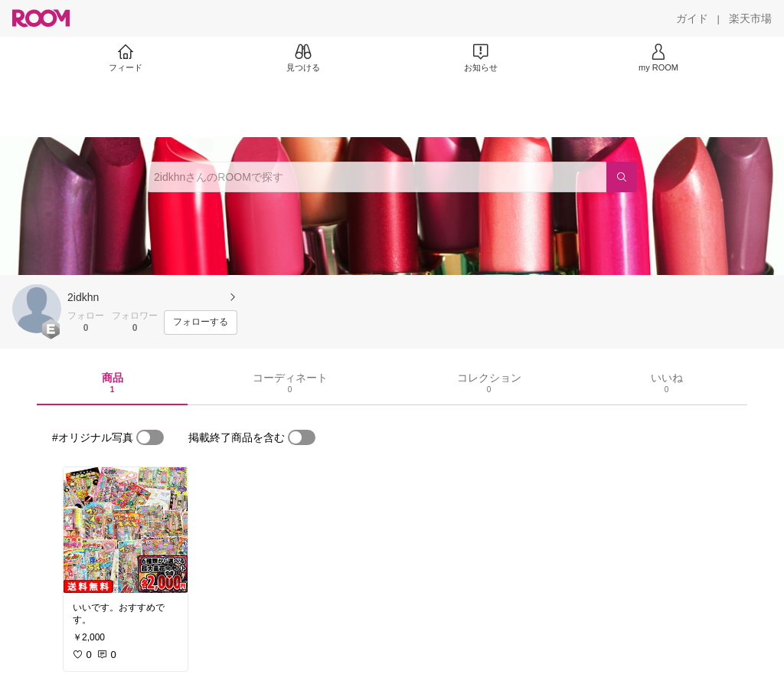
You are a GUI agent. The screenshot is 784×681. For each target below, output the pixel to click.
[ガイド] (692, 18)
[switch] (150, 437)
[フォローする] (201, 322)
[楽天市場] (750, 18)
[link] (126, 530)
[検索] (622, 177)
